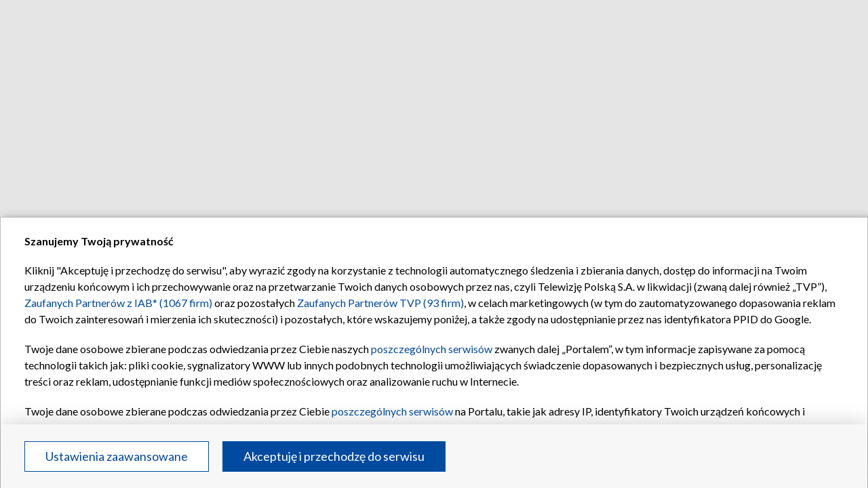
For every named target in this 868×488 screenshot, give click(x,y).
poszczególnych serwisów (432, 349)
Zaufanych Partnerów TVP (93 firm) (380, 303)
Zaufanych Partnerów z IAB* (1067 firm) (118, 303)
